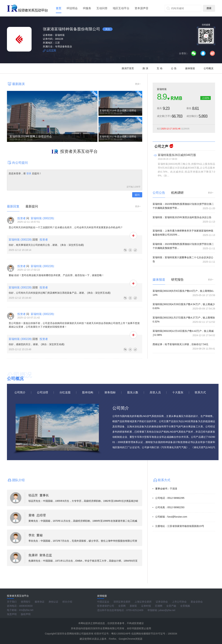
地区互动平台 (121, 8)
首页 (59, 8)
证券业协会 (162, 602)
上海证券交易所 (143, 602)
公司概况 (208, 68)
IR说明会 (72, 8)
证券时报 (146, 606)
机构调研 (177, 193)
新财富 (133, 606)
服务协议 (40, 602)
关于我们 (12, 602)
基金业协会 (197, 602)
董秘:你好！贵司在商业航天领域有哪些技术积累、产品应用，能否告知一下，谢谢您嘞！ (56, 275)
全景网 (122, 606)
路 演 (145, 68)
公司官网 (51, 50)
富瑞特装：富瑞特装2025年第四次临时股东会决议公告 (182, 217)
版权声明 (26, 614)
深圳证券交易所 (122, 602)
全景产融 (171, 606)
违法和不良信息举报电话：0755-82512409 (120, 610)
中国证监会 (103, 602)
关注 (108, 29)
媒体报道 (190, 68)
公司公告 (159, 193)
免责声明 (12, 614)
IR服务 (87, 8)
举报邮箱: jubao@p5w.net (161, 610)
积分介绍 (67, 602)
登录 (29, 173)
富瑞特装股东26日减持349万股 (177, 155)
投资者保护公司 (106, 606)
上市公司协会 (179, 602)
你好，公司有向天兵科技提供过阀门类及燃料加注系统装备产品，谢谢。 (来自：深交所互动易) (60, 293)
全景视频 (185, 606)
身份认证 (53, 602)
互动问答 (102, 8)
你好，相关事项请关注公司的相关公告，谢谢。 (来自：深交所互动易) (46, 245)
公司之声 (161, 146)
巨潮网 (159, 606)
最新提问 (32, 206)
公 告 (174, 68)
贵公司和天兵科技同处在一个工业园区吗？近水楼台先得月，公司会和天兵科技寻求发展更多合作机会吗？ (66, 227)
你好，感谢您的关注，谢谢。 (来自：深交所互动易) (37, 344)
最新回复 (13, 206)
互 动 (160, 68)
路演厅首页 (128, 68)
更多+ (138, 84)
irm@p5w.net (26, 610)
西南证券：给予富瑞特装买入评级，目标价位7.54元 (180, 344)
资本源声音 (142, 8)
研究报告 (177, 280)
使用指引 (26, 602)
